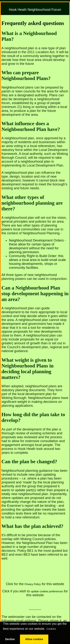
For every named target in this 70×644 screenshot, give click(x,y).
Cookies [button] (51, 629)
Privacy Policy (33, 584)
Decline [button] (10, 639)
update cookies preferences (47, 591)
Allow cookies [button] (34, 639)
